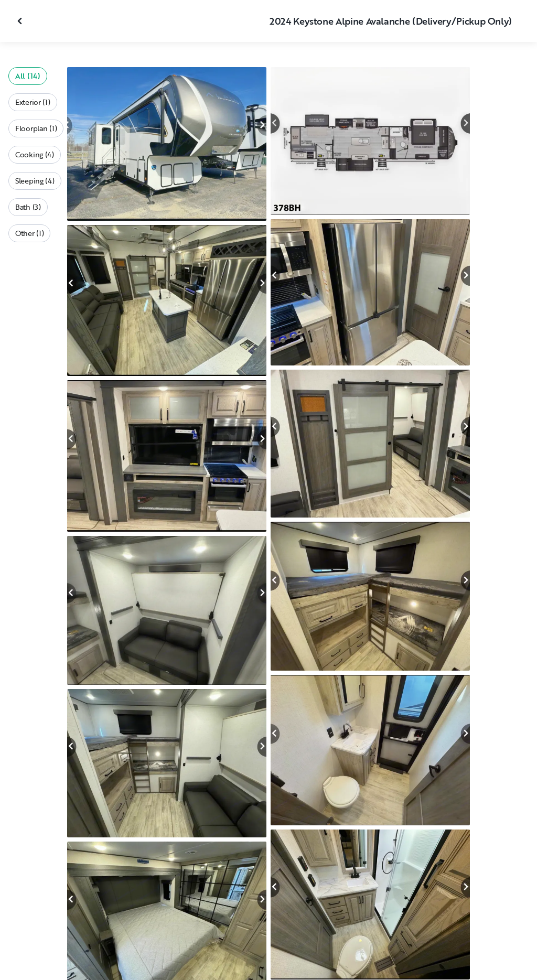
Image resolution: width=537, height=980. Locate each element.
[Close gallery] (21, 21)
